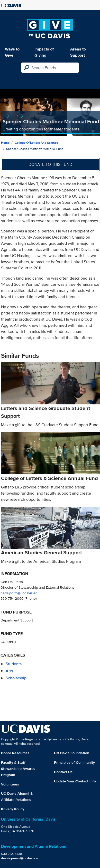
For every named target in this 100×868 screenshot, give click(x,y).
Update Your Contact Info (75, 781)
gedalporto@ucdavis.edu (20, 593)
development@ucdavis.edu (21, 858)
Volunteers (10, 784)
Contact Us (63, 772)
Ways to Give (12, 52)
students (14, 664)
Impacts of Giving (44, 52)
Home (5, 143)
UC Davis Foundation (72, 753)
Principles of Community (74, 762)
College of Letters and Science (36, 143)
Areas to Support (78, 52)
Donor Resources (15, 753)
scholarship (16, 678)
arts (9, 671)
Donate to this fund (50, 164)
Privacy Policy (13, 809)
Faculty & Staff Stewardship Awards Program (18, 769)
